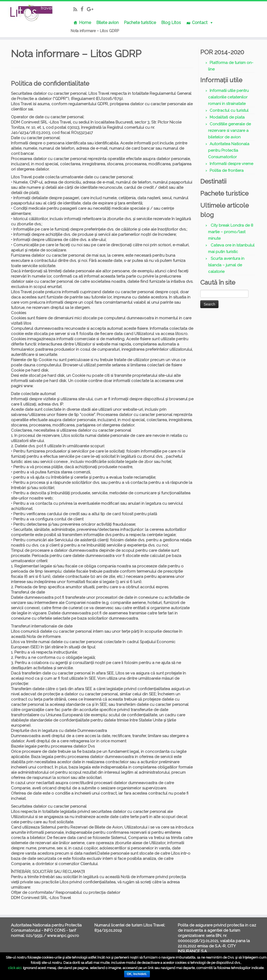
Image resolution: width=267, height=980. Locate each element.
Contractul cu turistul (229, 110)
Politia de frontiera (227, 171)
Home (85, 23)
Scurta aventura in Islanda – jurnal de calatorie (226, 265)
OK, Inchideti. (137, 974)
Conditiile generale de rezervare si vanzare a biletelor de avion (229, 131)
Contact (200, 23)
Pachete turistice (140, 23)
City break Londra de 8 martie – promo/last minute (231, 232)
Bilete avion (107, 23)
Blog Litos (171, 23)
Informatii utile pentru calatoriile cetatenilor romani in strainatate (228, 97)
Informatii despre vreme (231, 164)
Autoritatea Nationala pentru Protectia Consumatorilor (229, 150)
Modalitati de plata (227, 117)
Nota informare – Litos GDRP (95, 31)
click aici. (15, 968)
